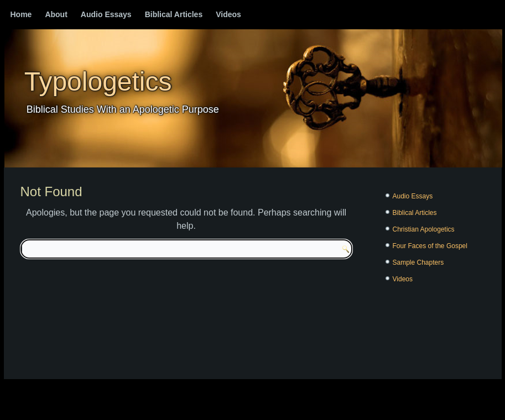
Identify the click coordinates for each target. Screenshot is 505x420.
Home (21, 14)
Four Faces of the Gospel (430, 246)
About (56, 14)
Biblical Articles (174, 14)
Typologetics (98, 82)
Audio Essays (106, 14)
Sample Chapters (418, 262)
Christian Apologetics (424, 229)
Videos (228, 14)
